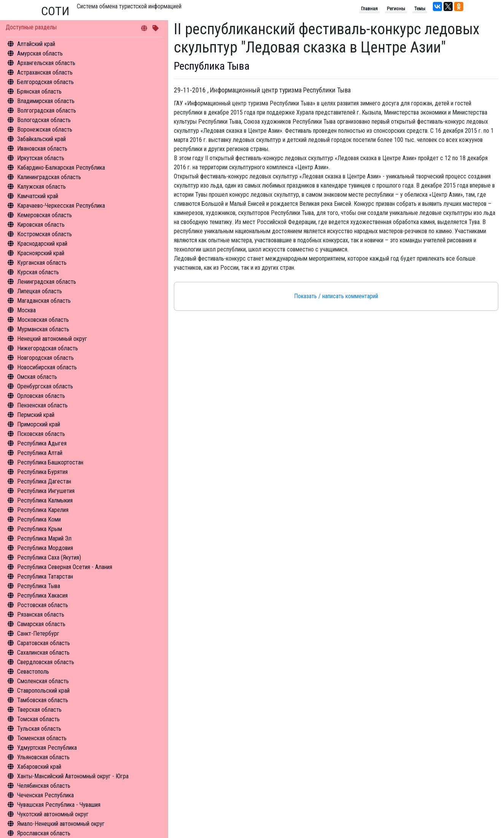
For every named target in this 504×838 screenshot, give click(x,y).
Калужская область (41, 187)
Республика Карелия (43, 510)
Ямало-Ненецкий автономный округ (61, 824)
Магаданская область (44, 301)
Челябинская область (44, 786)
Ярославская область (44, 833)
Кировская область (41, 225)
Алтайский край (36, 44)
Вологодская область (44, 120)
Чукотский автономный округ (53, 814)
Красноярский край (41, 253)
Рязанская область (41, 615)
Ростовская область (43, 605)
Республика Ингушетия (46, 491)
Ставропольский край (43, 691)
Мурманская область (43, 329)
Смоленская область (43, 681)
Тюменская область (42, 738)
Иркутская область (41, 158)
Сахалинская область (43, 653)
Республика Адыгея (42, 443)
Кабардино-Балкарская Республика (61, 168)
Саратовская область (44, 643)
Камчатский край (38, 196)
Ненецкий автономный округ (52, 339)
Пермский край (36, 415)
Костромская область (45, 234)
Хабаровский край (39, 767)
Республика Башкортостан (50, 462)
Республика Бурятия (42, 472)
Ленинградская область (47, 282)
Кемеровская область (45, 215)
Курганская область (42, 263)
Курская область (38, 272)
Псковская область (41, 434)
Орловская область (41, 396)
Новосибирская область (47, 367)
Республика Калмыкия (45, 500)
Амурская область (40, 53)
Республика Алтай (40, 453)
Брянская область (39, 91)
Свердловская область (46, 662)
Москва (26, 310)
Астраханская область (45, 72)
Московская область (43, 320)
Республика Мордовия (45, 548)
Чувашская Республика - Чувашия (59, 805)
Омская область (37, 377)
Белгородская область (45, 82)
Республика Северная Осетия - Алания (65, 567)
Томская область (38, 719)
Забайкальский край (41, 139)
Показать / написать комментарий (336, 296)
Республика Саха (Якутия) (49, 557)
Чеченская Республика (45, 795)
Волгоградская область (47, 111)
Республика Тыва (39, 586)
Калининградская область (49, 177)
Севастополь (33, 672)
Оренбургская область (45, 386)
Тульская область (39, 729)
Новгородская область (45, 358)
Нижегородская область (48, 348)
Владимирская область (46, 101)
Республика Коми (39, 519)
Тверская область (39, 710)
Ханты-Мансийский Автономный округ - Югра (73, 776)
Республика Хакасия (42, 596)
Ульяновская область (43, 757)
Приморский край (39, 424)
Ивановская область (42, 149)
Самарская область (41, 624)
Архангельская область (46, 63)
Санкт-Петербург (38, 634)
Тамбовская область (43, 700)
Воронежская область (45, 130)
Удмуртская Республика (47, 748)
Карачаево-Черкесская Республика (61, 206)
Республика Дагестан (44, 481)
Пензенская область (42, 405)
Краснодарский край (42, 244)
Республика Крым (40, 529)
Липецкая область (40, 291)
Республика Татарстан (45, 576)
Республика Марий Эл (44, 538)
